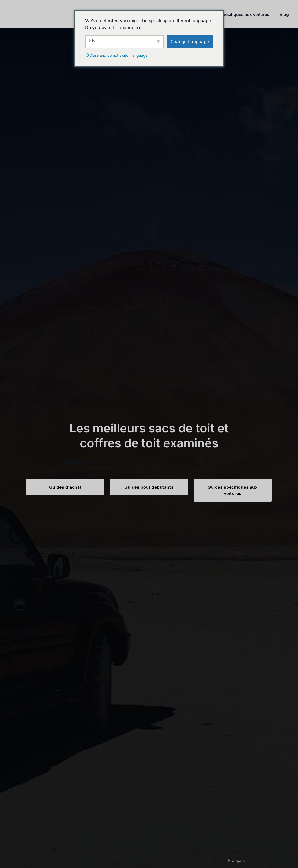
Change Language (190, 42)
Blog (284, 14)
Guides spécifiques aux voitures (237, 14)
